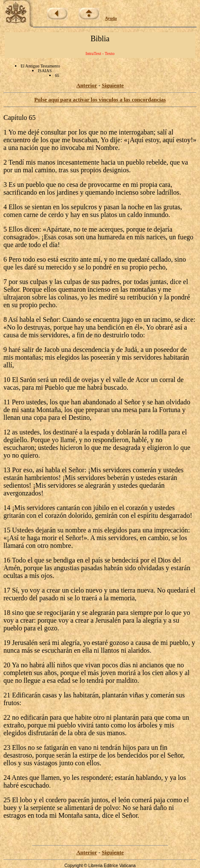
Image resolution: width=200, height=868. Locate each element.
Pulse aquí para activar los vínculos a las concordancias (100, 99)
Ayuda (111, 18)
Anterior (87, 85)
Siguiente (113, 85)
